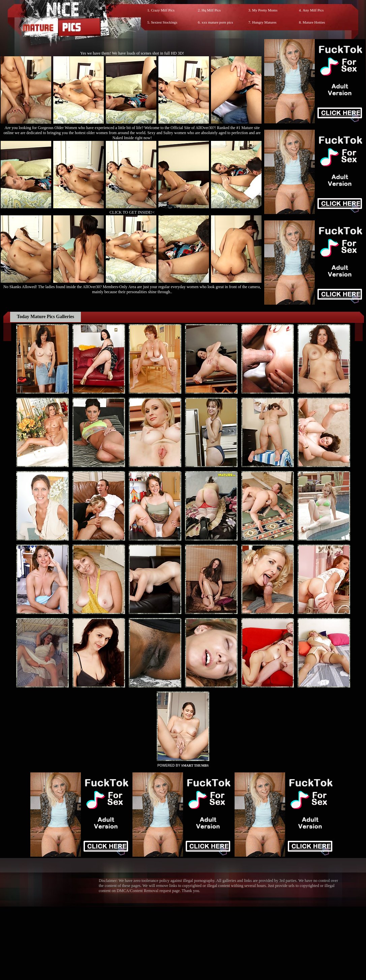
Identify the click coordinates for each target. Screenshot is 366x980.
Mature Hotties (314, 22)
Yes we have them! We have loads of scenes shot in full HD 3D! (132, 53)
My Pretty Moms (265, 10)
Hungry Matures (264, 22)
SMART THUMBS (195, 765)
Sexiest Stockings (164, 22)
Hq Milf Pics (211, 10)
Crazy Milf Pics (163, 10)
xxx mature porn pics (217, 22)
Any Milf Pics (313, 10)
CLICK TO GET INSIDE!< (132, 212)
